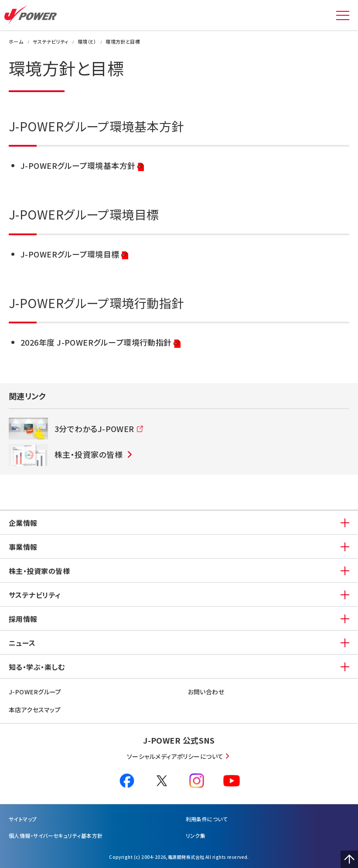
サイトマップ (23, 819)
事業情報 (23, 547)
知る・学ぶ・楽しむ (37, 667)
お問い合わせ (206, 692)
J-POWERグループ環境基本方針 (82, 166)
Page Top (349, 859)
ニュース (22, 643)
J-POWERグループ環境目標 (74, 255)
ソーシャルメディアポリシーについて (175, 756)
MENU (343, 15)
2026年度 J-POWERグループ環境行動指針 (101, 343)
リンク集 (196, 835)
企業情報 (23, 523)
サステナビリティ (35, 595)
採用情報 (23, 619)
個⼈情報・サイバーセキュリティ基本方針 (56, 835)
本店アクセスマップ (35, 710)
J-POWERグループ (35, 692)
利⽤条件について (207, 819)
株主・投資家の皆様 (39, 571)
